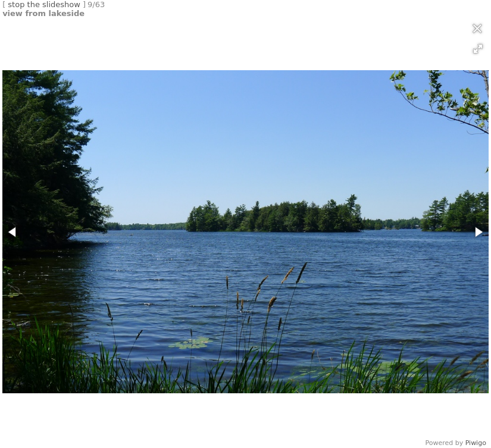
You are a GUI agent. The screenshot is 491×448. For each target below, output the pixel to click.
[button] (478, 49)
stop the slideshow (44, 4)
